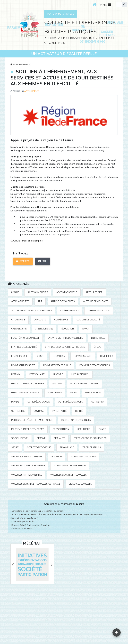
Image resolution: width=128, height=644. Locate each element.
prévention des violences (76, 420)
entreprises (98, 338)
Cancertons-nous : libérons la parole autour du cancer (37, 511)
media (73, 393)
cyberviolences (44, 329)
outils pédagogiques (70, 402)
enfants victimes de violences (65, 338)
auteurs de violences (96, 301)
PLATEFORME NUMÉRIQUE (61, 14)
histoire (58, 374)
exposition (59, 356)
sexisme (41, 438)
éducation (68, 329)
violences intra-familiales (27, 475)
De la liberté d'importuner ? (24, 518)
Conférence (61, 320)
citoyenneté (18, 320)
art (40, 301)
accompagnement (67, 292)
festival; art (37, 374)
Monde (15, 402)
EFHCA (86, 329)
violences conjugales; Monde (28, 466)
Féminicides (107, 356)
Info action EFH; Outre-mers (28, 384)
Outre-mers (18, 411)
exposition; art (83, 356)
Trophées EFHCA (92, 448)
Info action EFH (80, 374)
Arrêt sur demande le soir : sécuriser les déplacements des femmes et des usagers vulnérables (57, 514)
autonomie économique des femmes (31, 311)
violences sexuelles (80, 484)
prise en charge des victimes (28, 429)
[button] (13, 565)
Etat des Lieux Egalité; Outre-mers (65, 347)
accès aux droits (38, 292)
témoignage (67, 448)
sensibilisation (20, 438)
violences (56, 457)
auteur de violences (63, 301)
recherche (84, 429)
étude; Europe (19, 356)
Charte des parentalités (23, 522)
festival (16, 374)
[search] (119, 5)
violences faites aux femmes (70, 466)
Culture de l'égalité (88, 320)
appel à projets (20, 301)
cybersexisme (19, 329)
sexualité (60, 438)
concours (40, 320)
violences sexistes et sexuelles (68, 475)
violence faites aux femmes (27, 457)
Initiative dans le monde (25, 393)
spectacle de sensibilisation (90, 438)
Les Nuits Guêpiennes (22, 529)
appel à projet (32, 91)
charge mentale (70, 311)
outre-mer (98, 402)
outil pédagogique (38, 402)
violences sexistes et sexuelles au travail (36, 484)
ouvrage (39, 411)
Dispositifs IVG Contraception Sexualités (31, 525)
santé (102, 429)
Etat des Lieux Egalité (24, 347)
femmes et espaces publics (95, 365)
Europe (40, 356)
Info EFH (57, 384)
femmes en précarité (23, 365)
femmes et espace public (57, 365)
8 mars (15, 292)
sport (15, 448)
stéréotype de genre (39, 448)
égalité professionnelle (25, 338)
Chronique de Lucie (99, 311)
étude (97, 347)
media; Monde (93, 393)
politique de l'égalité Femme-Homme (32, 420)
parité (79, 411)
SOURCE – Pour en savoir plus (27, 241)
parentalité (60, 411)
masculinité (55, 393)
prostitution (61, 429)
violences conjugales (83, 457)
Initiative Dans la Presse (84, 384)
